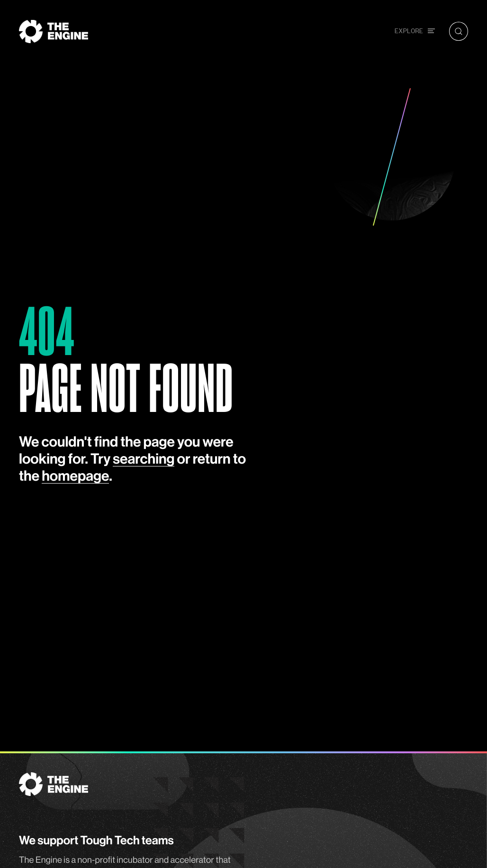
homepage (75, 476)
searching (144, 459)
